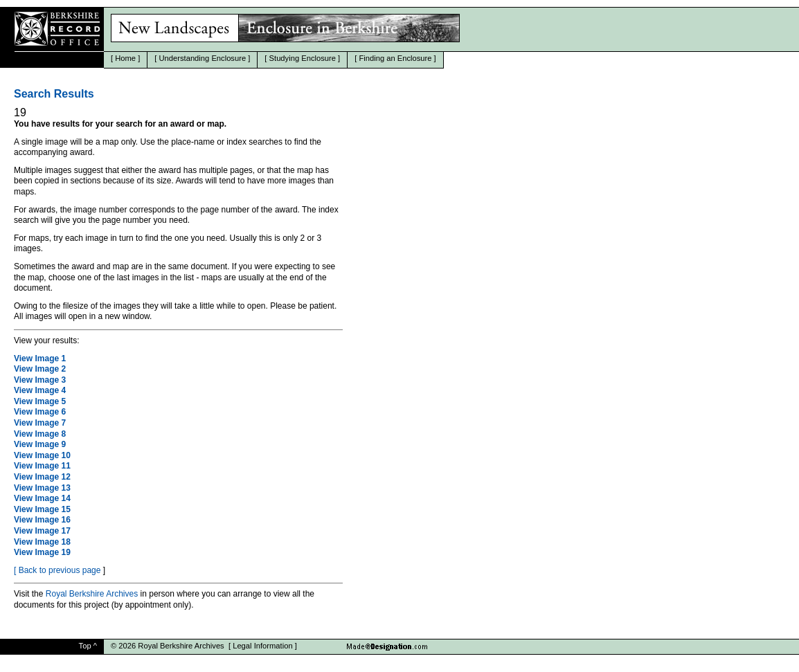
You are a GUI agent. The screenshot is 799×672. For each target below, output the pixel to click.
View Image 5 (40, 401)
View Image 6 (40, 412)
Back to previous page (60, 570)
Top (85, 646)
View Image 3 (40, 380)
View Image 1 (40, 358)
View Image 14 (42, 498)
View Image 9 (40, 444)
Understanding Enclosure (203, 58)
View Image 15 (42, 509)
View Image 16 (42, 520)
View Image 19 (42, 552)
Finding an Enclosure (395, 58)
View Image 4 (40, 390)
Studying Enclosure (303, 58)
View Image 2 (40, 369)
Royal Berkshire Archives (92, 594)
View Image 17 (42, 531)
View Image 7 (40, 423)
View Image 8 (40, 434)
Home (125, 58)
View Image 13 (42, 488)
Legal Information (262, 646)
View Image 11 (42, 466)
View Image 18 (42, 542)
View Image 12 (42, 477)
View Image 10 (42, 455)
